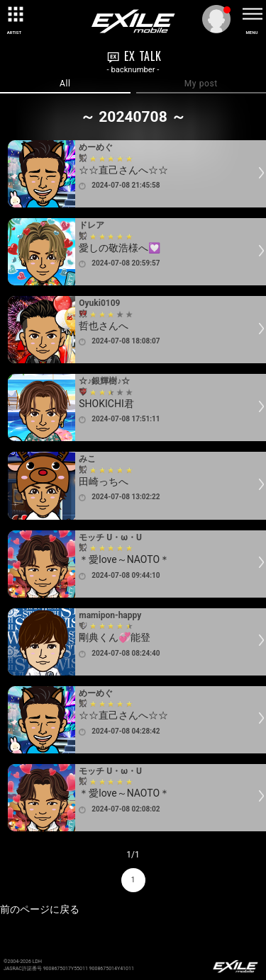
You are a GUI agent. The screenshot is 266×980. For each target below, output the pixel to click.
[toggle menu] (252, 14)
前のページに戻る (40, 909)
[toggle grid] (14, 14)
